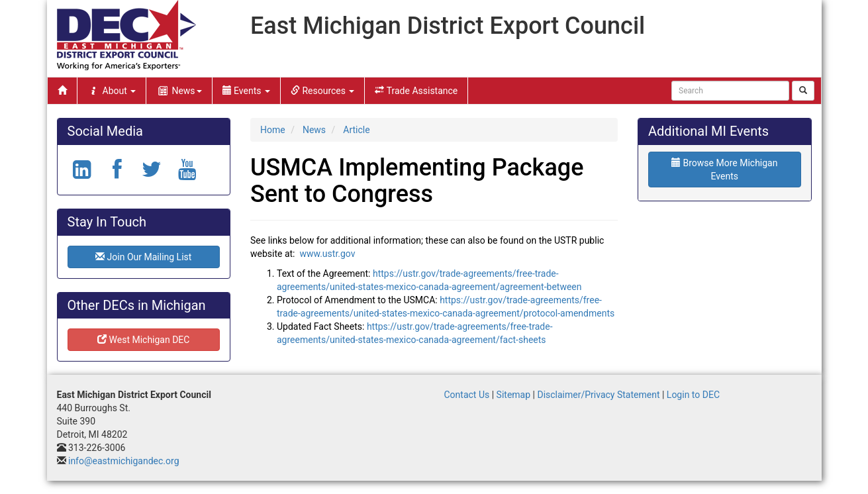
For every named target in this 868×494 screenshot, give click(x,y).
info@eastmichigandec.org (124, 461)
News (179, 91)
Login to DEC (693, 395)
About (112, 91)
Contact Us (467, 395)
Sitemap (513, 395)
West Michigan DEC (143, 340)
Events (246, 91)
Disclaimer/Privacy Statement (598, 395)
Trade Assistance (416, 91)
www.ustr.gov (327, 254)
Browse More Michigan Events (724, 170)
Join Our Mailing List (143, 257)
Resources (323, 91)
